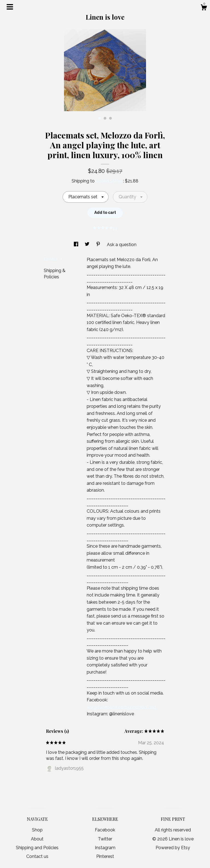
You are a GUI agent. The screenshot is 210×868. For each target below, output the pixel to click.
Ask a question (122, 245)
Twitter (105, 839)
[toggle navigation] (10, 7)
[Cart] (204, 8)
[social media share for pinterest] (99, 245)
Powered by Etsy (173, 848)
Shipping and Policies (37, 848)
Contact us (37, 856)
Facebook (105, 830)
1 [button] (100, 118)
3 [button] (110, 118)
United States (109, 181)
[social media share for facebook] (77, 245)
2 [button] (105, 118)
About (37, 839)
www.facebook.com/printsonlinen (121, 707)
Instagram (105, 848)
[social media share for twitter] (88, 245)
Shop (37, 830)
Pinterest (105, 856)
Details (53, 259)
